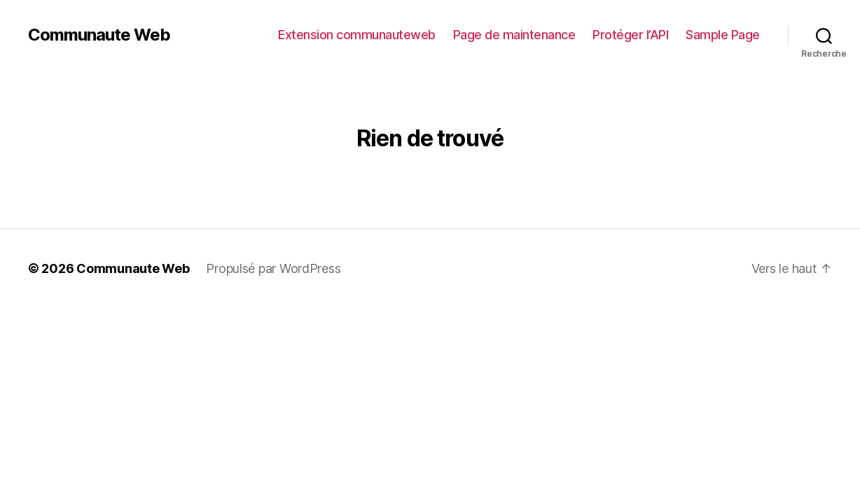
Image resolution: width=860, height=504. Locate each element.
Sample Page (723, 35)
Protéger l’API (630, 35)
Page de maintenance (514, 35)
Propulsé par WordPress (273, 268)
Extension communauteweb (357, 35)
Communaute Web (99, 35)
